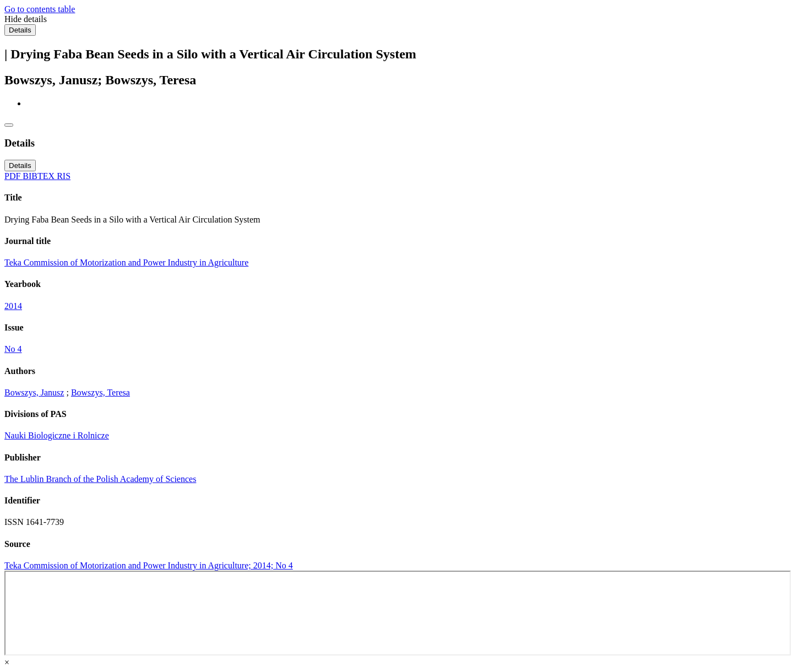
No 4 (13, 349)
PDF (13, 176)
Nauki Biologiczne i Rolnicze (57, 435)
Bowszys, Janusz (34, 392)
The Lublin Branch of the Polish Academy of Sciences (100, 479)
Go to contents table (40, 9)
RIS (64, 176)
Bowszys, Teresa (101, 392)
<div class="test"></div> (398, 613)
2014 (13, 306)
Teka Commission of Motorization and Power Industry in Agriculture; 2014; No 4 (149, 565)
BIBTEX (40, 176)
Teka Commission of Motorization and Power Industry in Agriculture (126, 262)
